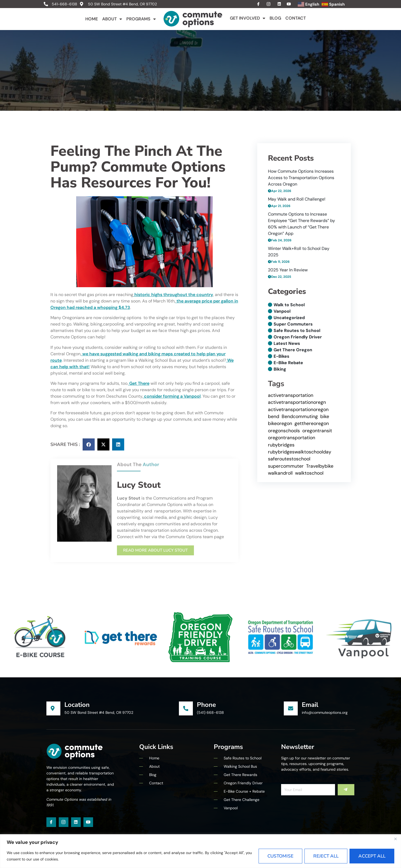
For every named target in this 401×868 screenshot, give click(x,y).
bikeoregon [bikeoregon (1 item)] (280, 423)
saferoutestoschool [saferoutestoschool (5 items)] (289, 459)
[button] (89, 444)
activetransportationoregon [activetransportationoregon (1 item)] (298, 409)
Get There (139, 383)
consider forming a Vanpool (172, 396)
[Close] (395, 839)
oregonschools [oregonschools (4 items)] (284, 431)
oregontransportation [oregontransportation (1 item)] (292, 438)
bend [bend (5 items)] (274, 416)
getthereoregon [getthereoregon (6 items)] (312, 423)
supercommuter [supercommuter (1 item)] (286, 466)
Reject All (326, 856)
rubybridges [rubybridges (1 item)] (281, 445)
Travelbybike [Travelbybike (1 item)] (320, 466)
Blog (275, 18)
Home (92, 19)
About (112, 19)
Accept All (372, 856)
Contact (296, 18)
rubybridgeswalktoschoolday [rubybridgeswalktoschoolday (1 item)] (300, 452)
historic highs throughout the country (173, 295)
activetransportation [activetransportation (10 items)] (291, 395)
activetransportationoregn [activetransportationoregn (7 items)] (297, 402)
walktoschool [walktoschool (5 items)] (309, 473)
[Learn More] (113, 708)
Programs (141, 19)
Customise (280, 856)
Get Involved (248, 18)
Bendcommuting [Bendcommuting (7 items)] (300, 416)
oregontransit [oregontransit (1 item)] (317, 431)
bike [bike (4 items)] (325, 416)
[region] (200, 851)
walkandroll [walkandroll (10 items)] (280, 473)
